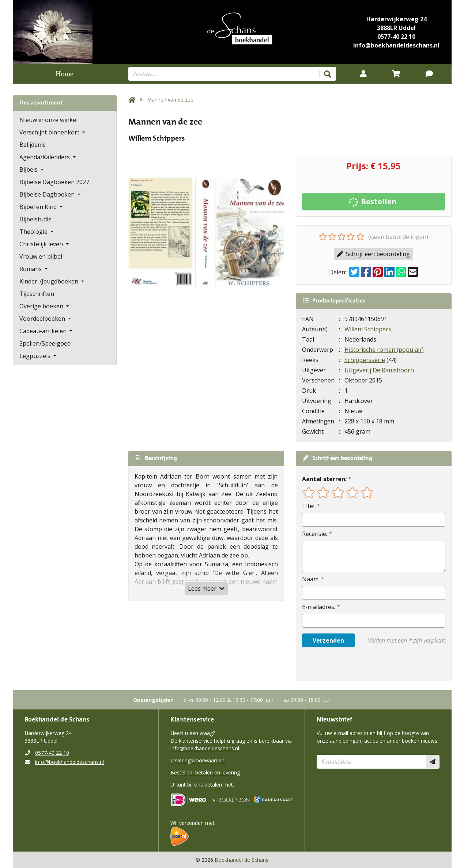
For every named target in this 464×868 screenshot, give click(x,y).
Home (65, 74)
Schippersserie (365, 360)
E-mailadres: (319, 607)
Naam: (311, 579)
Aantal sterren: (324, 479)
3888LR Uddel (396, 28)
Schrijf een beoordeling (374, 254)
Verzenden (328, 640)
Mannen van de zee (170, 100)
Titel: (309, 506)
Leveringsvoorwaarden (197, 760)
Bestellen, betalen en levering (205, 772)
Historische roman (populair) (384, 350)
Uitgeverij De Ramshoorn (379, 370)
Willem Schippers (368, 329)
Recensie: (315, 534)
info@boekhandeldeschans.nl (396, 45)
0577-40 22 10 (396, 37)
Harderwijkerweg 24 (397, 19)
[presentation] (349, 664)
